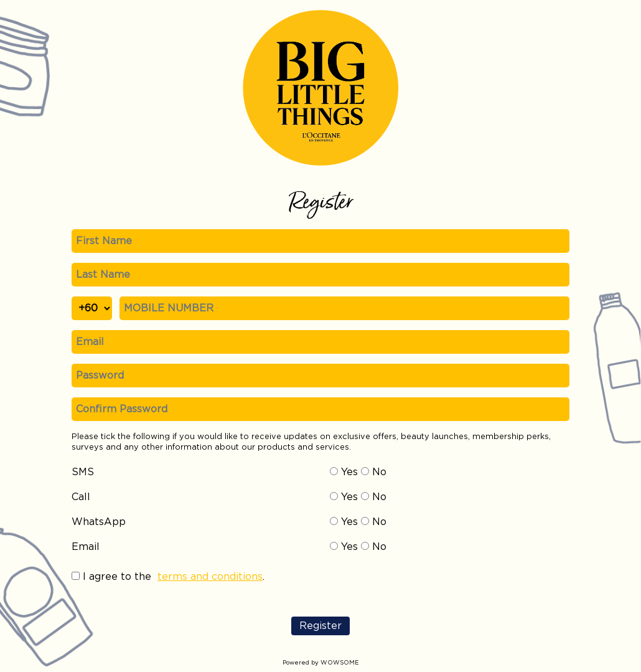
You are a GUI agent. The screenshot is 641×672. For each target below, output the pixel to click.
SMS (83, 472)
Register (320, 626)
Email (86, 547)
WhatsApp (99, 522)
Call (81, 497)
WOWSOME (340, 663)
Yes (344, 472)
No (374, 472)
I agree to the (117, 577)
